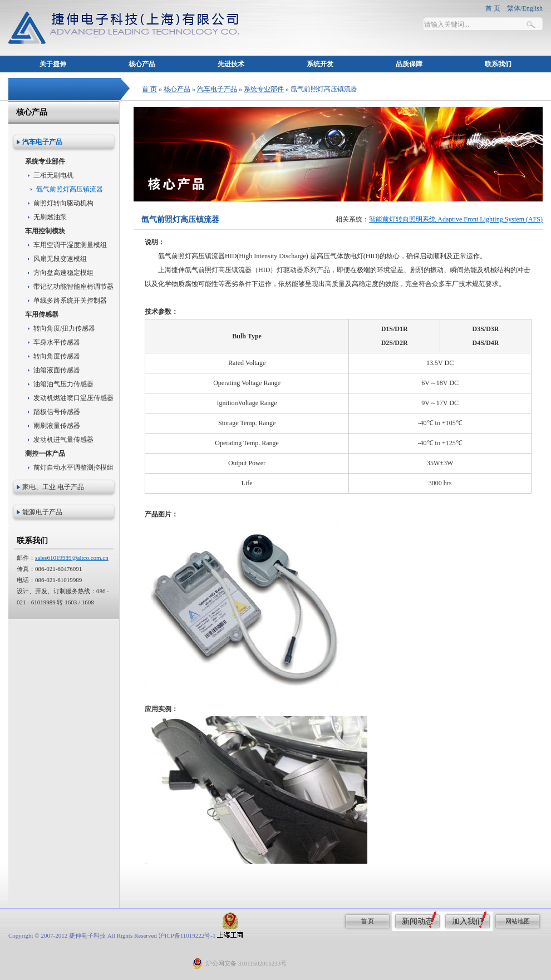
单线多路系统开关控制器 (70, 301)
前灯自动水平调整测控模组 (73, 467)
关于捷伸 (53, 64)
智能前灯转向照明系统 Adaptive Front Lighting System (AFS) (456, 219)
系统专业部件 (264, 89)
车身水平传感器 (57, 342)
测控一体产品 (45, 454)
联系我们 (498, 64)
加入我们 (468, 921)
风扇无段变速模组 (60, 259)
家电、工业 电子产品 (53, 487)
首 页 (149, 89)
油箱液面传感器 (57, 370)
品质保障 (409, 64)
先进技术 (231, 64)
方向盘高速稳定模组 (63, 273)
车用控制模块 (45, 231)
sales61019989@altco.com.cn (72, 558)
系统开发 (320, 64)
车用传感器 (42, 314)
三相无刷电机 (53, 175)
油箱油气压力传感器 (63, 384)
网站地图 (518, 921)
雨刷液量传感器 (57, 426)
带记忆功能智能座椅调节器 (73, 287)
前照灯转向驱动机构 (63, 203)
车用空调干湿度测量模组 (70, 245)
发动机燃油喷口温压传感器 (73, 398)
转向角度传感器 (57, 356)
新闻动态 (417, 921)
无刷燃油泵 (50, 217)
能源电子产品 (42, 512)
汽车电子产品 (217, 89)
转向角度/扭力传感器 (64, 328)
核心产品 (142, 64)
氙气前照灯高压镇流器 (70, 189)
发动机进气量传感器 (63, 440)
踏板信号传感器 (57, 412)
